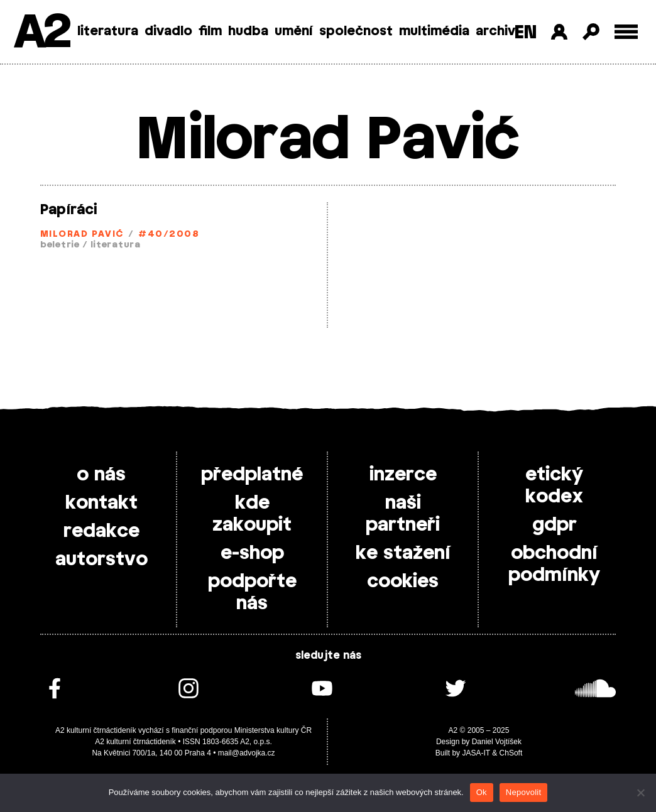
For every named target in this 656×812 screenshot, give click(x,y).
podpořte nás (252, 593)
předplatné (252, 475)
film (210, 31)
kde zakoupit (252, 514)
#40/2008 (169, 235)
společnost (356, 31)
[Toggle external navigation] (626, 32)
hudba (248, 31)
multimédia (434, 31)
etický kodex (554, 486)
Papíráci (69, 210)
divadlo (168, 31)
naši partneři (403, 514)
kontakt (101, 503)
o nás (101, 475)
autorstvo (101, 560)
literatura (108, 31)
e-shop (252, 553)
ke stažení (403, 553)
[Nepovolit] (640, 793)
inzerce (403, 475)
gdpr (555, 525)
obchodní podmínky (554, 564)
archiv (495, 31)
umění (294, 31)
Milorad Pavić (82, 235)
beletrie (60, 245)
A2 (41, 33)
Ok (482, 792)
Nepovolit (523, 792)
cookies (403, 582)
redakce (101, 531)
